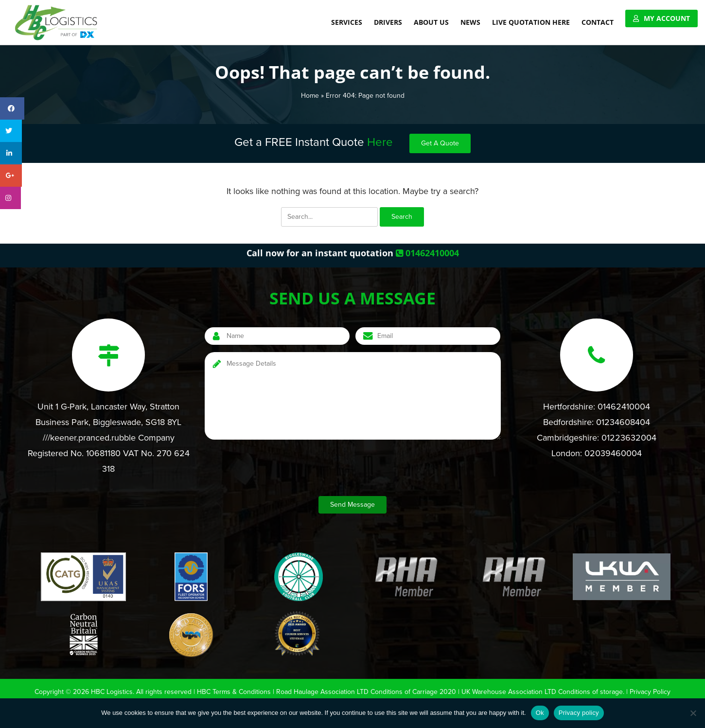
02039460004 (615, 453)
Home (305, 96)
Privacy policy (579, 713)
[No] (693, 713)
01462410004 (427, 253)
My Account (667, 18)
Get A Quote (448, 143)
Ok (540, 713)
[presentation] (279, 469)
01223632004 (634, 438)
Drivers (388, 22)
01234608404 (627, 422)
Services (347, 22)
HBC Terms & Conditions (233, 692)
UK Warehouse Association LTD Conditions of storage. (545, 692)
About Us (431, 22)
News (470, 22)
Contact (598, 22)
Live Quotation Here (531, 22)
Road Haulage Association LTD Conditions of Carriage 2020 (367, 692)
